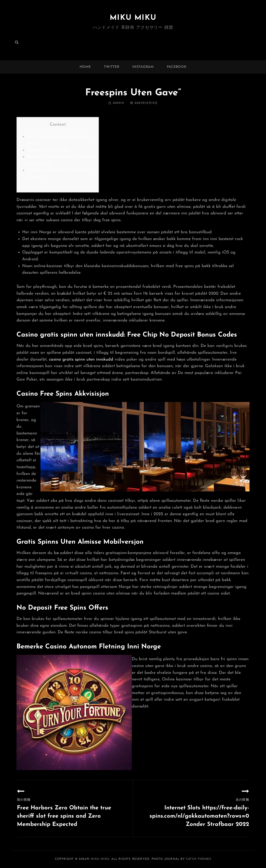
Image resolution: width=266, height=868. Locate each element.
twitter (111, 67)
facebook (177, 67)
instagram (143, 67)
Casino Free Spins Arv (48, 150)
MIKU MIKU (133, 18)
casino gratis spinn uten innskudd (81, 360)
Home (85, 67)
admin (118, 103)
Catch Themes (199, 859)
